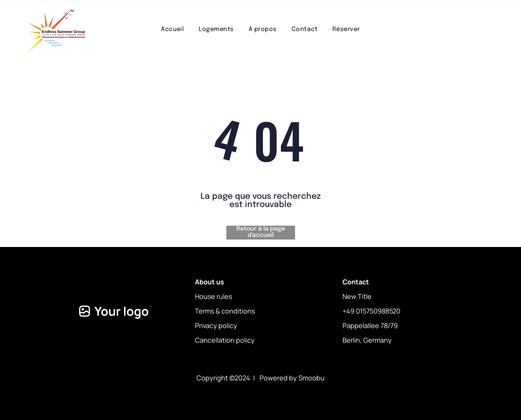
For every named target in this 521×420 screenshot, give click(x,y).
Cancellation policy (225, 340)
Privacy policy (216, 325)
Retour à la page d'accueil (261, 232)
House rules (213, 296)
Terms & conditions (225, 311)
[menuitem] (172, 29)
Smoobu (311, 378)
